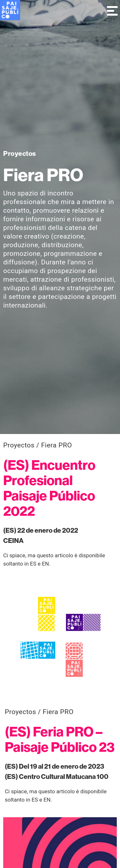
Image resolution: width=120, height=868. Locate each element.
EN (45, 564)
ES (33, 564)
